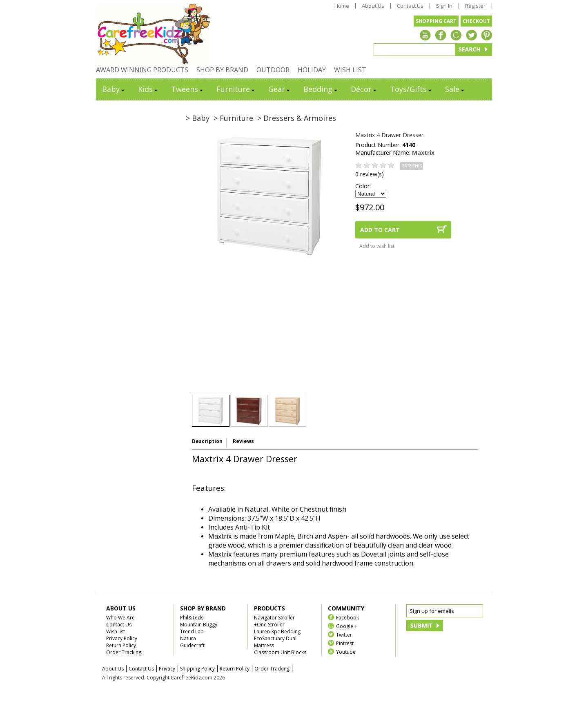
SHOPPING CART (436, 21)
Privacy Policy (122, 638)
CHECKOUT (476, 21)
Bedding (321, 89)
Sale (455, 89)
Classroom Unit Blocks (280, 652)
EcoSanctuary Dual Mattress (275, 642)
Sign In (444, 6)
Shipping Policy (197, 669)
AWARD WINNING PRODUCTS (142, 70)
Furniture (236, 89)
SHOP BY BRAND (222, 70)
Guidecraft (192, 645)
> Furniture (233, 118)
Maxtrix (423, 153)
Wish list (116, 631)
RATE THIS (412, 166)
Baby (114, 89)
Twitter (344, 634)
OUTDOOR (273, 70)
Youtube (346, 651)
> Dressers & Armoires (297, 118)
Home (342, 6)
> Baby (198, 118)
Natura (188, 638)
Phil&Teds (192, 618)
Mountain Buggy (199, 625)
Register (475, 6)
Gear (280, 89)
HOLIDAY (312, 70)
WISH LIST (350, 70)
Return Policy (121, 645)
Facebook (347, 617)
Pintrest (345, 643)
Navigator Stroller (274, 618)
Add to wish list (377, 246)
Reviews (243, 441)
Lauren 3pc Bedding (277, 631)
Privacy (167, 669)
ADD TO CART (380, 230)
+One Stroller (269, 625)
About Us (373, 6)
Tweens (188, 89)
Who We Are (120, 618)
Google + (347, 626)
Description (207, 441)
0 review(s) (370, 174)
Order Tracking (124, 652)
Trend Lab (192, 631)
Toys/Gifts (411, 89)
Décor (364, 89)
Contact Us (410, 6)
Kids (148, 89)
